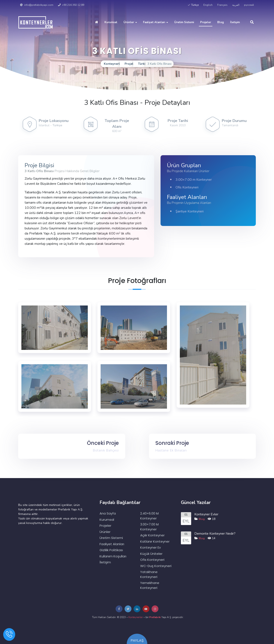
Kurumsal (111, 22)
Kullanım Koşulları (113, 556)
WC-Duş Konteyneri (156, 566)
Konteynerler (136, 617)
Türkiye (57, 125)
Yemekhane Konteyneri (150, 585)
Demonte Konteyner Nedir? (215, 534)
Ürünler (130, 22)
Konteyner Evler (206, 514)
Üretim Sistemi (184, 22)
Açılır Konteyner (152, 535)
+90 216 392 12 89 (71, 5)
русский (249, 5)
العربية (236, 5)
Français (222, 5)
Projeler (206, 22)
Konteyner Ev (150, 547)
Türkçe (193, 5)
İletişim (235, 22)
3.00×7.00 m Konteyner (194, 180)
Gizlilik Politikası (111, 550)
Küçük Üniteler (151, 554)
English (208, 5)
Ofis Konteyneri (187, 187)
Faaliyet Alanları (156, 22)
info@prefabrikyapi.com (37, 5)
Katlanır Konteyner (155, 541)
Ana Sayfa (108, 513)
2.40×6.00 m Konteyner (149, 516)
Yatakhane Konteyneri (149, 574)
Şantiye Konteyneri (190, 211)
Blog (221, 22)
